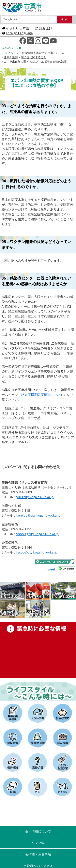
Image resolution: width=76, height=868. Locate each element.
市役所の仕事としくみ (50, 53)
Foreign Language (17, 33)
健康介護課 (11, 57)
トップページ (10, 53)
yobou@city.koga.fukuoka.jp (37, 534)
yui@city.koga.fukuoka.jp (35, 497)
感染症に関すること (34, 57)
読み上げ (44, 28)
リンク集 (38, 843)
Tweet (51, 569)
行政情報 (27, 53)
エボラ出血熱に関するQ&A (21, 61)
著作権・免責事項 (38, 854)
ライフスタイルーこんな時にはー (38, 691)
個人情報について (38, 831)
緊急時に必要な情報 (38, 650)
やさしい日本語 (16, 28)
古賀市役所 (22, 8)
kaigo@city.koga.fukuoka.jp (37, 552)
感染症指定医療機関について (42, 395)
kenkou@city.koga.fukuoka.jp (38, 515)
